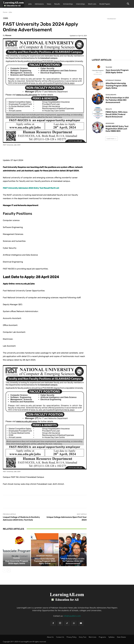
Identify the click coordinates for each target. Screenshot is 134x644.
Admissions (39, 4)
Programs (102, 637)
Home (5, 12)
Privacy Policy (72, 637)
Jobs (30, 4)
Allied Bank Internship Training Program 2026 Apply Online (45, 561)
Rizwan (8, 35)
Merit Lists (92, 4)
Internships (80, 4)
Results (57, 4)
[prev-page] (5, 570)
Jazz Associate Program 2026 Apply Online (17, 562)
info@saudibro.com (72, 616)
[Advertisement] (111, 36)
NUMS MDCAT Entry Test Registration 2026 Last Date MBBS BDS (117, 129)
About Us (50, 637)
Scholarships (68, 4)
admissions (110, 123)
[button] (128, 4)
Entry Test (83, 637)
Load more (111, 139)
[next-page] (9, 570)
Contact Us (60, 637)
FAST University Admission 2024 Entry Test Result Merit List (31, 188)
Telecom (16, 558)
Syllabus (111, 637)
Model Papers (105, 4)
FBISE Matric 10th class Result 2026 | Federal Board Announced (117, 114)
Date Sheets (121, 637)
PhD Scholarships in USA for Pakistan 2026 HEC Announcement (73, 561)
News (49, 4)
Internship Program (44, 556)
